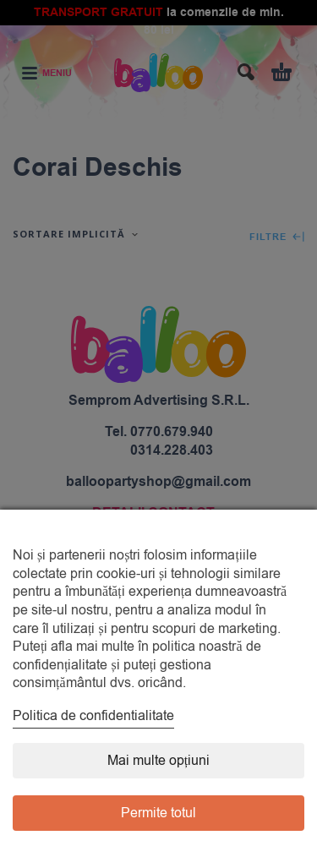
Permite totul (158, 813)
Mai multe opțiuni (158, 761)
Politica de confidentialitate (93, 716)
